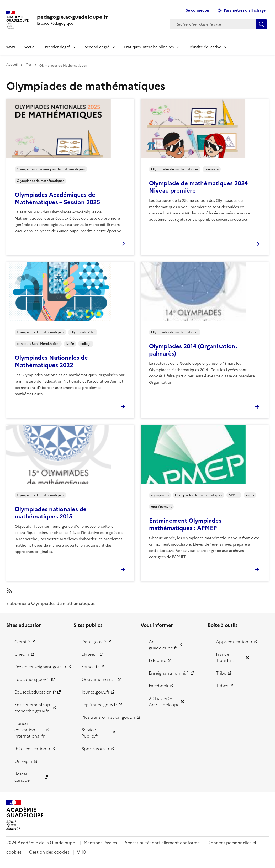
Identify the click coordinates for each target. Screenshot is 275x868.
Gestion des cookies (49, 852)
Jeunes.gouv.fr (96, 692)
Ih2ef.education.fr (32, 749)
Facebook (159, 686)
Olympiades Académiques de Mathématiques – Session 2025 (57, 199)
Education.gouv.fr (32, 679)
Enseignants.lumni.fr (168, 673)
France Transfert (225, 657)
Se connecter (198, 10)
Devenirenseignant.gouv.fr (33, 667)
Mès (28, 65)
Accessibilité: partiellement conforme (162, 843)
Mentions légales (100, 843)
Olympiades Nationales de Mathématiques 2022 (51, 361)
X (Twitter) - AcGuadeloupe (164, 701)
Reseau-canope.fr (24, 777)
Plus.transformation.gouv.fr (101, 717)
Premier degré (57, 47)
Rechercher (261, 24)
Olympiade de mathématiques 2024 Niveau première (198, 187)
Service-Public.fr (90, 733)
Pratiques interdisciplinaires (149, 47)
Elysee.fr (90, 654)
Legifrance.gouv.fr (99, 705)
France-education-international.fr (30, 730)
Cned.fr (22, 654)
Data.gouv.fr (94, 642)
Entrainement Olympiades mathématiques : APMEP (185, 524)
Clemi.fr (22, 642)
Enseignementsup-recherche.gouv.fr (33, 708)
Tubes (222, 686)
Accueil (30, 47)
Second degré (97, 47)
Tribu (221, 673)
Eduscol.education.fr (33, 692)
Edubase (157, 660)
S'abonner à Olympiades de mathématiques (51, 603)
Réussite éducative (205, 47)
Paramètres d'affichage (245, 10)
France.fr (90, 667)
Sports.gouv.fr (96, 749)
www (11, 47)
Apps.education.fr (234, 642)
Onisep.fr (23, 761)
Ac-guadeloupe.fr (163, 645)
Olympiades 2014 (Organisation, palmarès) (193, 350)
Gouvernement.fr (99, 679)
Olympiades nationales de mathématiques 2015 (51, 513)
